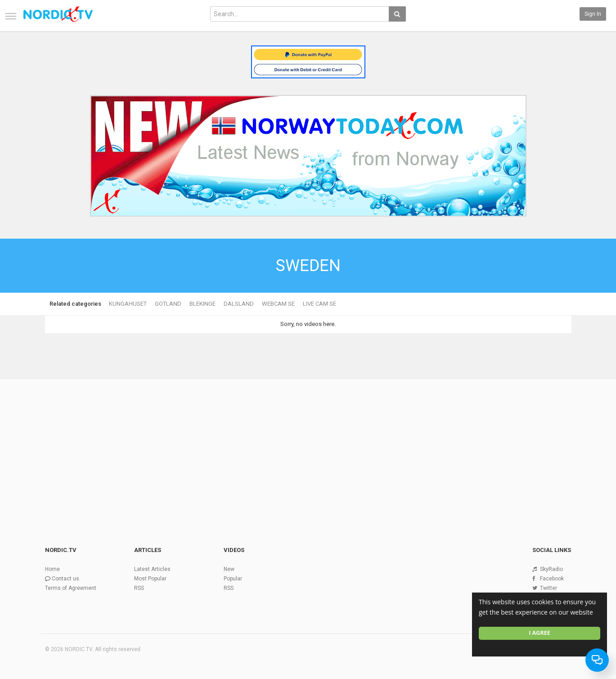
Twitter (549, 588)
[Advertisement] (308, 447)
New (229, 569)
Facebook (552, 579)
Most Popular (150, 579)
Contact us (65, 579)
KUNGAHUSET (128, 304)
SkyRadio (551, 569)
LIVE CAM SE (319, 304)
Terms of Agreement (71, 588)
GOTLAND (168, 304)
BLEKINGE (202, 304)
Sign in (593, 14)
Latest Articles (152, 569)
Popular (233, 579)
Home (52, 569)
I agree (540, 633)
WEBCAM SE (278, 304)
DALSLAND (239, 304)
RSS (139, 588)
